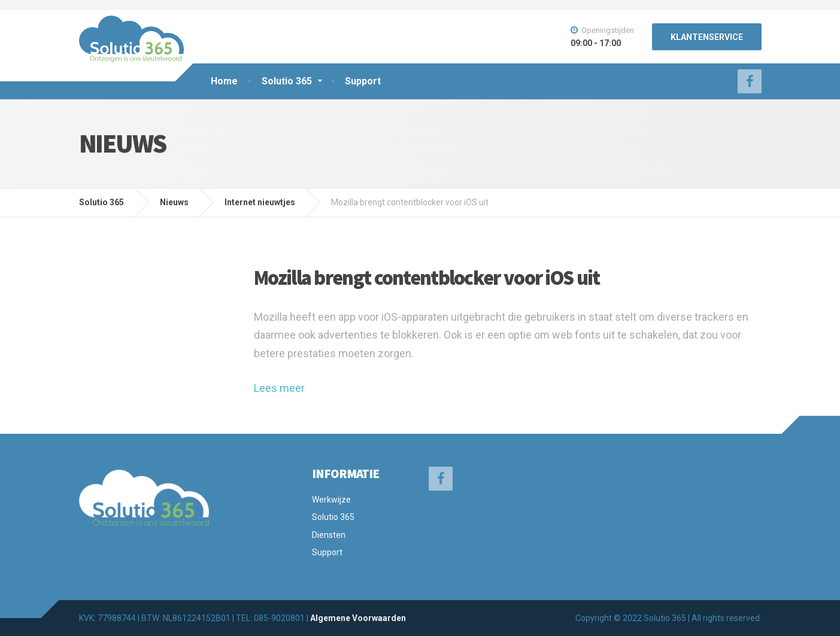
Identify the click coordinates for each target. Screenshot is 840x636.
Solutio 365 (287, 81)
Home (224, 81)
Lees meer (279, 388)
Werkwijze (331, 500)
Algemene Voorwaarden (358, 618)
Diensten (329, 535)
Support (363, 81)
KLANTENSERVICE (707, 37)
